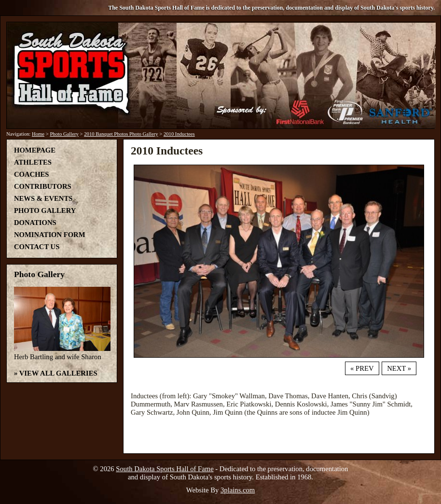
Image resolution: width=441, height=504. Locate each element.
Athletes (33, 162)
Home (38, 134)
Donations (35, 223)
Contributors (43, 186)
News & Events (43, 198)
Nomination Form (50, 235)
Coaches (31, 174)
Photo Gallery (64, 134)
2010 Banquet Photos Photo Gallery (121, 134)
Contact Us (37, 247)
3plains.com (238, 490)
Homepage (35, 150)
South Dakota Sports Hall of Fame (165, 469)
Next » (399, 368)
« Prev (362, 368)
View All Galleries (58, 373)
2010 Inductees (179, 134)
